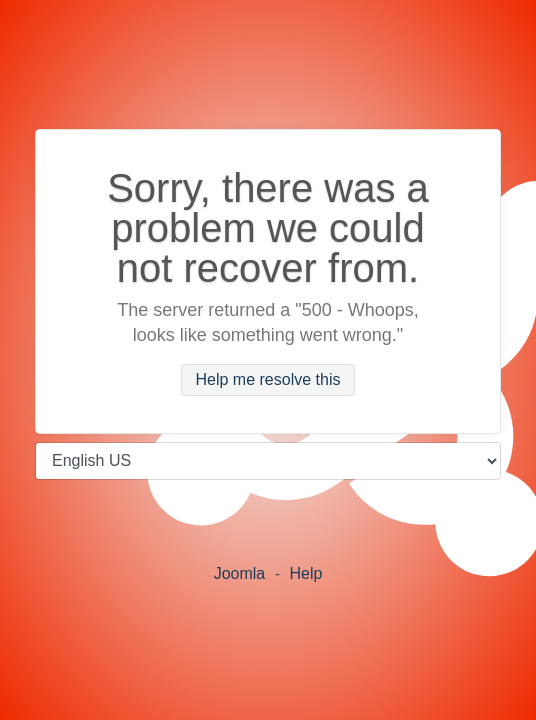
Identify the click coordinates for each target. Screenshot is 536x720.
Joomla (240, 573)
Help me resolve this (268, 380)
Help (305, 573)
